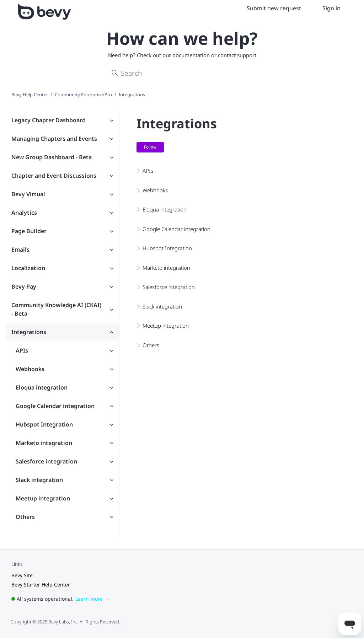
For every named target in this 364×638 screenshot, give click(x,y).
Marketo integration (44, 443)
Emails (20, 250)
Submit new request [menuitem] (274, 8)
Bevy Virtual (28, 194)
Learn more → (92, 599)
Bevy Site (22, 575)
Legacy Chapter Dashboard (49, 120)
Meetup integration (43, 498)
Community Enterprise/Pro (83, 95)
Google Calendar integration (55, 406)
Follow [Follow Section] (150, 147)
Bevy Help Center (30, 95)
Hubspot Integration (44, 424)
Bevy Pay (24, 286)
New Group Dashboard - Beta (52, 157)
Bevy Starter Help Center (41, 585)
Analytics (24, 213)
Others (25, 517)
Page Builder (29, 231)
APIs (22, 350)
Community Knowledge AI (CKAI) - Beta (56, 309)
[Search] (182, 73)
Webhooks (30, 369)
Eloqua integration (42, 387)
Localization (28, 268)
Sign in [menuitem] (331, 8)
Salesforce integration (46, 461)
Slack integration (39, 480)
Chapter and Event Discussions (54, 176)
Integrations (132, 95)
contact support (237, 55)
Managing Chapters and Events (54, 139)
